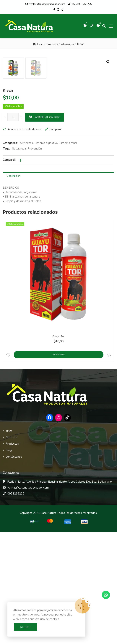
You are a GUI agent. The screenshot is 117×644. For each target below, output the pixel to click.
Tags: (6, 260)
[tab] (58, 288)
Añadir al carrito (48, 229)
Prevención (35, 260)
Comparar (56, 241)
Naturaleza (19, 260)
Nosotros (12, 549)
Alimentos (68, 44)
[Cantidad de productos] (13, 229)
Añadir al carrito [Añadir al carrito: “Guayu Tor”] (59, 466)
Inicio (40, 44)
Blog (9, 562)
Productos (12, 555)
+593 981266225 (80, 4)
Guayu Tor (58, 448)
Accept (26, 627)
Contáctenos (14, 568)
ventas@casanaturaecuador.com (45, 4)
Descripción (14, 288)
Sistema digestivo (46, 255)
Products (52, 44)
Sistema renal (68, 255)
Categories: (10, 255)
